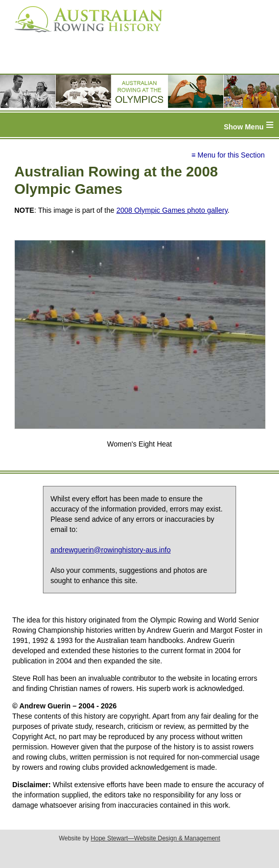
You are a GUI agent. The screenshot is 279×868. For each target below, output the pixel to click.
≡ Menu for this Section (228, 155)
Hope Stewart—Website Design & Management (156, 838)
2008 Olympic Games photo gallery (172, 210)
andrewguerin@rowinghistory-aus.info (111, 550)
